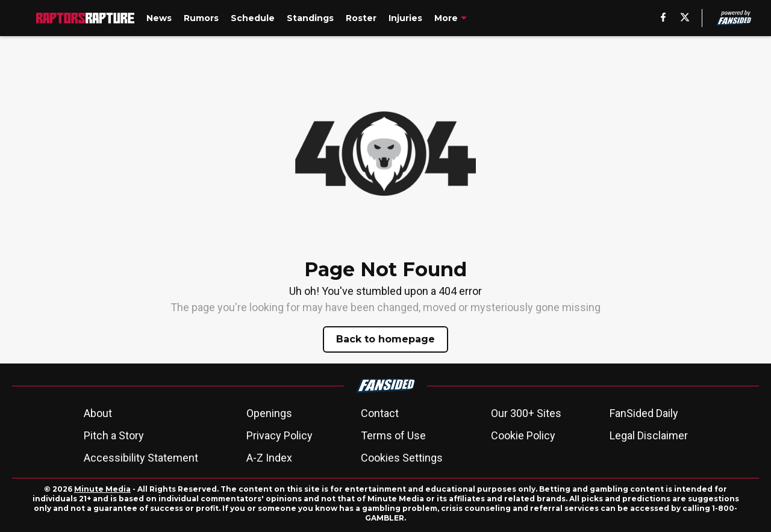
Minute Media (102, 489)
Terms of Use (393, 435)
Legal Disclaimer (649, 435)
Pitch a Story (114, 435)
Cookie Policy (523, 435)
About (98, 413)
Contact (380, 413)
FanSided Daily (644, 413)
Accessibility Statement (141, 458)
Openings (269, 413)
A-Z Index (269, 458)
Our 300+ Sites (526, 413)
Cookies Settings (402, 458)
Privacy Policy (279, 435)
